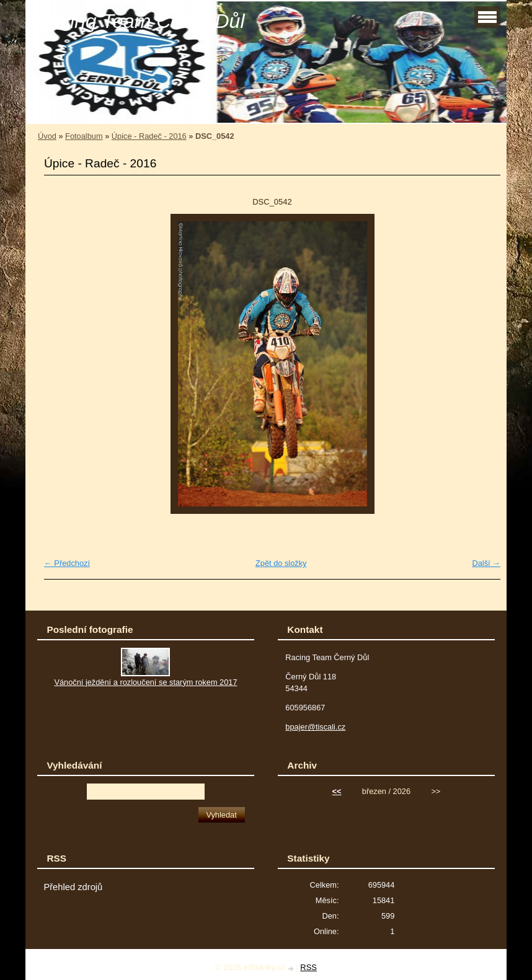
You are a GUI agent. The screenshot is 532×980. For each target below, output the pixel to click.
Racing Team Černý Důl (140, 21)
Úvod (47, 136)
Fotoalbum (84, 136)
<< (337, 791)
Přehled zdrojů (73, 887)
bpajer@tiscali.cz (315, 727)
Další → (486, 563)
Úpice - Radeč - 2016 (149, 136)
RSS (308, 967)
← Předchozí (67, 563)
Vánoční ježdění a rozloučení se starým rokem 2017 (145, 682)
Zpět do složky (281, 563)
